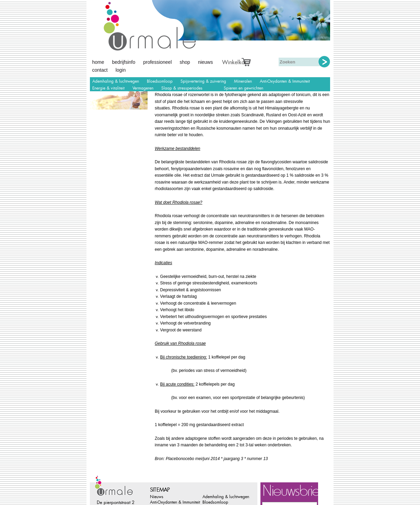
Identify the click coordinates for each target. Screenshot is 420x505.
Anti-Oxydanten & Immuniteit (285, 81)
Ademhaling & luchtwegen (116, 81)
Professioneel (157, 62)
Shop (185, 62)
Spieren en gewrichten (243, 88)
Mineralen (243, 81)
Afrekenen (254, 61)
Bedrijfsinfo (124, 62)
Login (121, 70)
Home (98, 62)
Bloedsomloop (160, 81)
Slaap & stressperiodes (182, 88)
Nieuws (206, 62)
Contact (100, 70)
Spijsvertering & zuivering (203, 81)
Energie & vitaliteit (108, 88)
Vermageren (143, 88)
